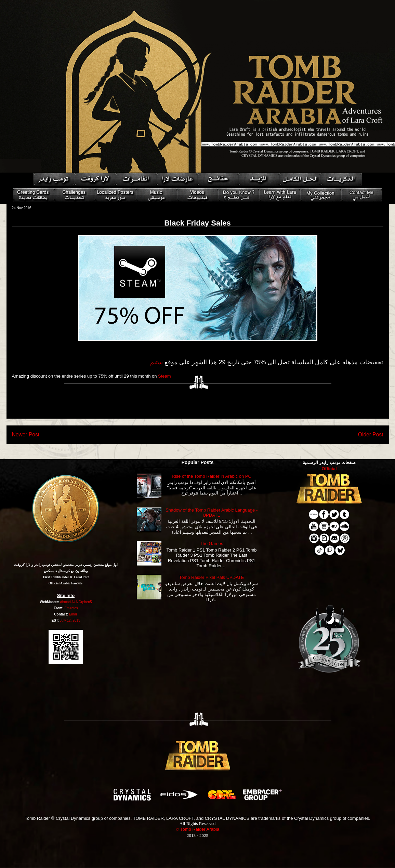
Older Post (371, 435)
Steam (164, 376)
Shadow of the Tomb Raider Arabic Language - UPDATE (212, 513)
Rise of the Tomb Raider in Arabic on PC (211, 476)
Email (73, 614)
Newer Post (26, 435)
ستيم (156, 362)
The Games (212, 544)
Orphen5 (85, 602)
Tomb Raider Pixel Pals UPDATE (212, 577)
